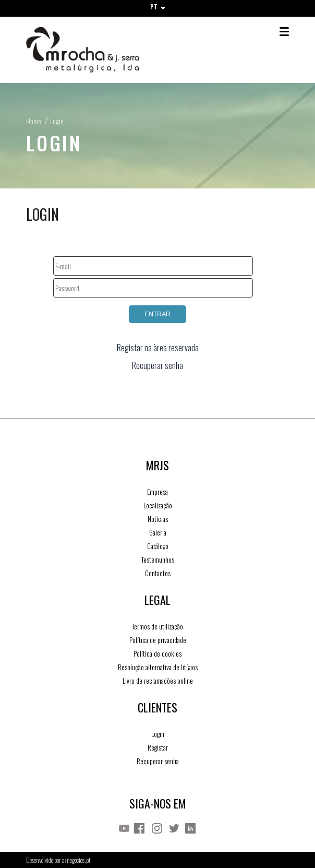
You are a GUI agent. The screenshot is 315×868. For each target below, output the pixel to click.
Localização (158, 505)
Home (33, 121)
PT (158, 7)
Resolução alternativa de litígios (158, 667)
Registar (158, 747)
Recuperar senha (158, 365)
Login (57, 121)
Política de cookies (158, 653)
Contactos (158, 573)
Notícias (158, 519)
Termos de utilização (158, 626)
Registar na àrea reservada (158, 348)
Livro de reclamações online (158, 681)
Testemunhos (158, 560)
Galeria (158, 532)
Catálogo (158, 546)
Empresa (158, 492)
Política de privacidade (158, 640)
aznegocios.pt (76, 860)
